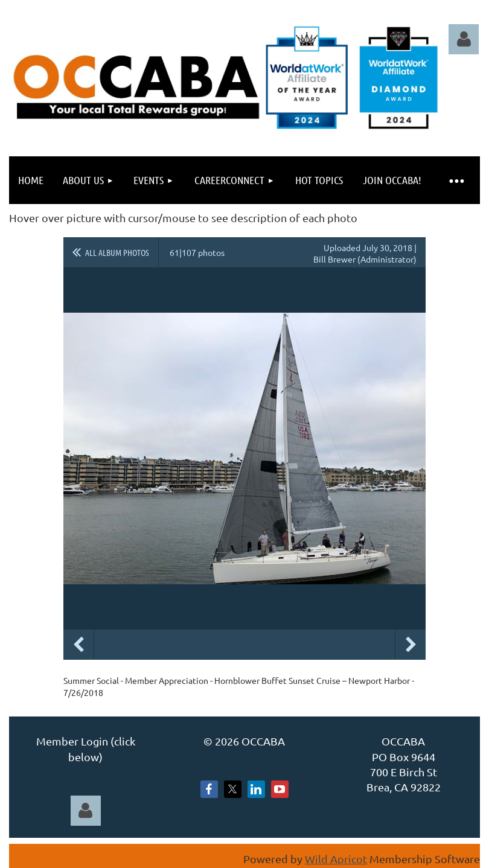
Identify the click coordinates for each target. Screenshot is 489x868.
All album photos (117, 252)
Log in (464, 39)
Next (411, 645)
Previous (78, 645)
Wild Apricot (336, 859)
